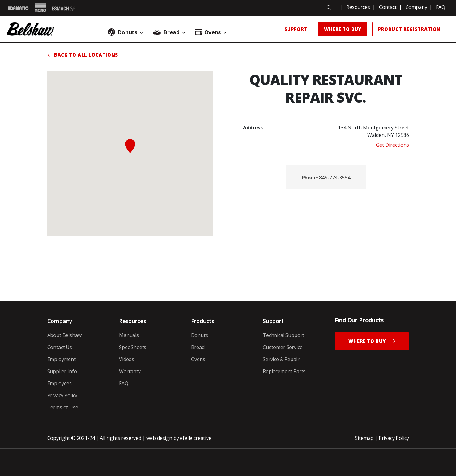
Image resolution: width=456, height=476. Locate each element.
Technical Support (283, 335)
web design (159, 438)
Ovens (198, 359)
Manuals (129, 335)
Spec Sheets (133, 347)
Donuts (200, 335)
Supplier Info (62, 371)
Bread (198, 347)
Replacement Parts (284, 371)
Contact (388, 7)
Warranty (130, 371)
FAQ (441, 7)
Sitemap (364, 438)
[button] (130, 146)
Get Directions (392, 145)
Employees (60, 383)
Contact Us (60, 347)
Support (296, 29)
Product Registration (409, 29)
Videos (127, 359)
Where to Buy (343, 29)
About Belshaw (64, 335)
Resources (358, 7)
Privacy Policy (62, 395)
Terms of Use (63, 407)
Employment (62, 359)
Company (416, 7)
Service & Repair (281, 359)
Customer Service (283, 347)
